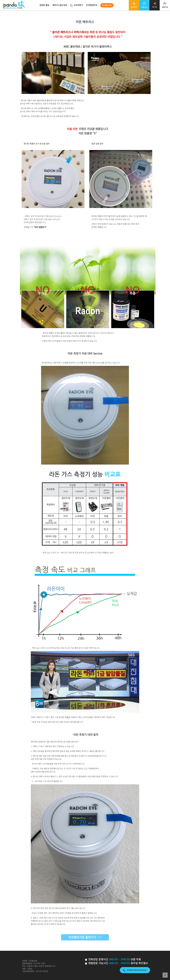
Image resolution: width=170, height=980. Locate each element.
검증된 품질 (44, 5)
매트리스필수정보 (60, 5)
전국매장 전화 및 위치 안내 (135, 970)
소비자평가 (77, 5)
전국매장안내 (92, 5)
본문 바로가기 (0, 0)
